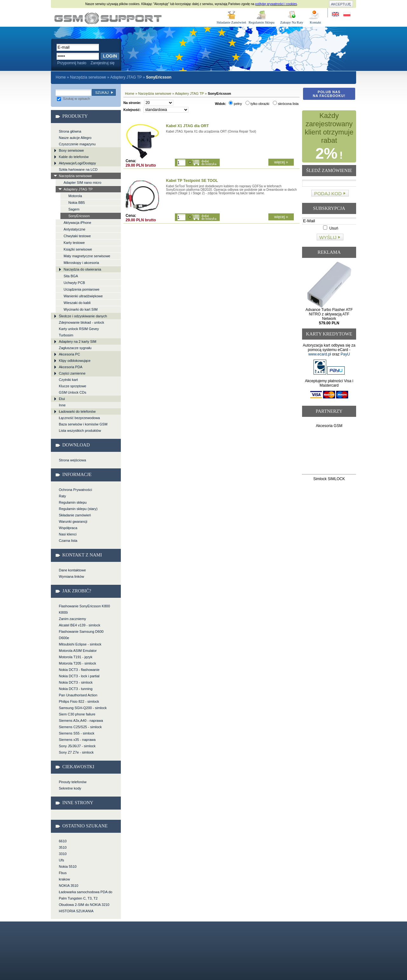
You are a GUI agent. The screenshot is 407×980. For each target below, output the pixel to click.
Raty (62, 496)
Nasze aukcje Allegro (75, 138)
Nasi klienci (68, 534)
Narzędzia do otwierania (82, 269)
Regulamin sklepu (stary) (78, 509)
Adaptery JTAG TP (126, 77)
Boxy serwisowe (71, 150)
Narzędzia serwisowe (88, 77)
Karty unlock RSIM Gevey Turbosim (79, 332)
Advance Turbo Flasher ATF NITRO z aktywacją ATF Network (329, 316)
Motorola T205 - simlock (77, 663)
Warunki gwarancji (73, 521)
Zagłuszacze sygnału (75, 348)
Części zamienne (72, 373)
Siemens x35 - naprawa (77, 740)
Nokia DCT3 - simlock (76, 682)
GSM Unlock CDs (72, 392)
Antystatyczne (74, 229)
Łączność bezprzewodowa (79, 418)
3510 (63, 847)
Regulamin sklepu (73, 502)
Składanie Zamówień (231, 22)
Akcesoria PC (69, 354)
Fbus (63, 873)
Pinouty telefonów (73, 782)
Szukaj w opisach (73, 99)
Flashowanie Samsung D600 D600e (81, 635)
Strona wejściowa (72, 460)
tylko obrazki (257, 104)
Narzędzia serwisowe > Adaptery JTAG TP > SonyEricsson (108, 18)
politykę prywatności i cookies (276, 4)
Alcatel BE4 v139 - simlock (79, 625)
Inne (62, 405)
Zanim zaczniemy (72, 619)
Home (61, 77)
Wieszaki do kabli (77, 303)
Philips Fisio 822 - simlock (79, 701)
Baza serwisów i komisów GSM (83, 424)
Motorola (75, 196)
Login (110, 56)
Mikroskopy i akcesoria (81, 263)
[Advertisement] (329, 452)
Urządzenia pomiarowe (82, 289)
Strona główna (70, 131)
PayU (345, 354)
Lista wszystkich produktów (80, 431)
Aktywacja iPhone (77, 223)
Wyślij (328, 237)
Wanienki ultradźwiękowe (83, 296)
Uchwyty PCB (74, 283)
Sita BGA (71, 276)
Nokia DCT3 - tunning (76, 689)
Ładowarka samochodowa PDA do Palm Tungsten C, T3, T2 (86, 895)
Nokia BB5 (77, 203)
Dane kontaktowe (72, 570)
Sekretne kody (70, 788)
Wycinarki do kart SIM (81, 309)
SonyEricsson (79, 216)
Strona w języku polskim (346, 14)
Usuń (331, 228)
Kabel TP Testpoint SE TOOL (192, 181)
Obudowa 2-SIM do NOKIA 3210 (84, 905)
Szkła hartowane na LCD (78, 169)
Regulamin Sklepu (262, 22)
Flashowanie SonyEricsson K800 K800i (84, 609)
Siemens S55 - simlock (77, 733)
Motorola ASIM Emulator (78, 651)
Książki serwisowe (78, 249)
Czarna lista (68, 541)
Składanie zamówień (75, 515)
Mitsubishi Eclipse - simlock (80, 644)
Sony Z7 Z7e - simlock (76, 752)
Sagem (74, 209)
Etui (62, 399)
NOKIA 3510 (69, 886)
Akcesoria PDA (71, 367)
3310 (63, 854)
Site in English (336, 14)
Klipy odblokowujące (75, 361)
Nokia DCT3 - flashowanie (79, 670)
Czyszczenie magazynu (77, 144)
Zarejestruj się (103, 63)
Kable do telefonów (74, 157)
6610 (63, 841)
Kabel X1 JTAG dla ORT (187, 126)
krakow (64, 879)
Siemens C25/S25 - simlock (80, 727)
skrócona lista (286, 104)
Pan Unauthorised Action (78, 695)
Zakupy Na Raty (292, 22)
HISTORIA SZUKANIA (76, 911)
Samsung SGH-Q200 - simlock (83, 708)
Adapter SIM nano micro (83, 183)
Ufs (62, 860)
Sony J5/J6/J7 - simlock (77, 746)
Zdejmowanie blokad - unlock (81, 322)
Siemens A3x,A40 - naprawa (81, 721)
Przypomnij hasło (72, 63)
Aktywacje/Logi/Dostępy (77, 163)
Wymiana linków (71, 576)
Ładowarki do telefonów (77, 411)
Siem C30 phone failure (77, 714)
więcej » (281, 162)
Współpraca (68, 528)
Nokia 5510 (68, 866)
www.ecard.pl (320, 354)
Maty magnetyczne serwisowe (87, 256)
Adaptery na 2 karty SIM (78, 342)
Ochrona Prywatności (76, 490)
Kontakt (315, 22)
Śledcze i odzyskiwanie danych (83, 316)
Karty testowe (74, 243)
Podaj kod (328, 193)
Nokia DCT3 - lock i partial (79, 676)
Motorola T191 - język (76, 657)
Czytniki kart (68, 380)
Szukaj (102, 93)
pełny (235, 104)
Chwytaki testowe (77, 236)
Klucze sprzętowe (72, 386)
